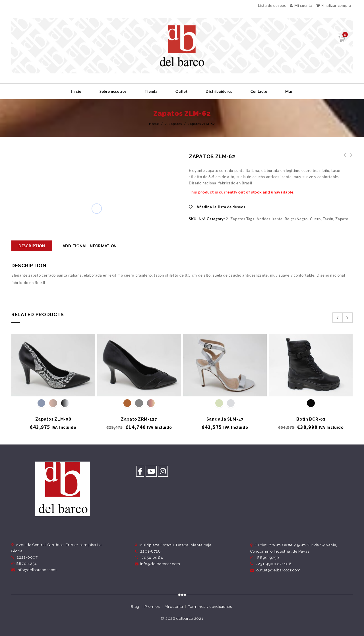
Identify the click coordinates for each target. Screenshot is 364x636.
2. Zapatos (173, 124)
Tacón (328, 219)
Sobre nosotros (113, 91)
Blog (135, 607)
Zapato (342, 219)
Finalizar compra (334, 5)
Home (154, 124)
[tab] (32, 246)
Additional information (90, 246)
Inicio (76, 91)
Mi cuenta (301, 5)
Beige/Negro (296, 219)
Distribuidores (219, 91)
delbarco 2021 (190, 618)
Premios (152, 607)
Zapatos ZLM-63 (343, 158)
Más (289, 91)
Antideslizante (270, 219)
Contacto (259, 91)
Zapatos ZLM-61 (349, 158)
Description (32, 246)
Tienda (151, 91)
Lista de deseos (272, 6)
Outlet (181, 91)
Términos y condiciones (210, 607)
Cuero (316, 219)
